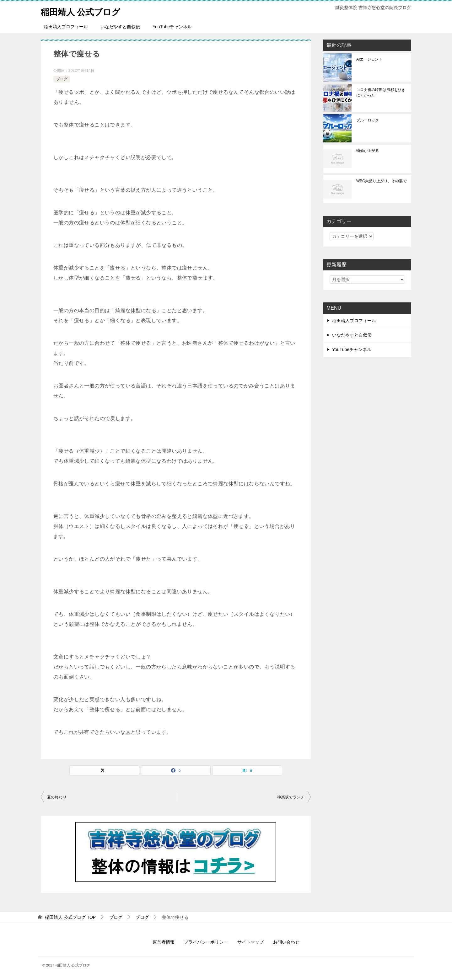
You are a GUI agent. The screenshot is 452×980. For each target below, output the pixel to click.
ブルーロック (368, 120)
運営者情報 (164, 942)
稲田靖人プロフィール (66, 27)
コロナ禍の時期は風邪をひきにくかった (381, 93)
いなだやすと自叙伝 (120, 27)
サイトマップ (250, 942)
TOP (70, 917)
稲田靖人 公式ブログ (85, 11)
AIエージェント (369, 59)
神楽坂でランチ (291, 797)
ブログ (62, 79)
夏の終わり (57, 797)
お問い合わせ (286, 942)
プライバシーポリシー (206, 942)
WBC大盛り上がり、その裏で (381, 181)
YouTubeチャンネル (172, 27)
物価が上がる (368, 151)
